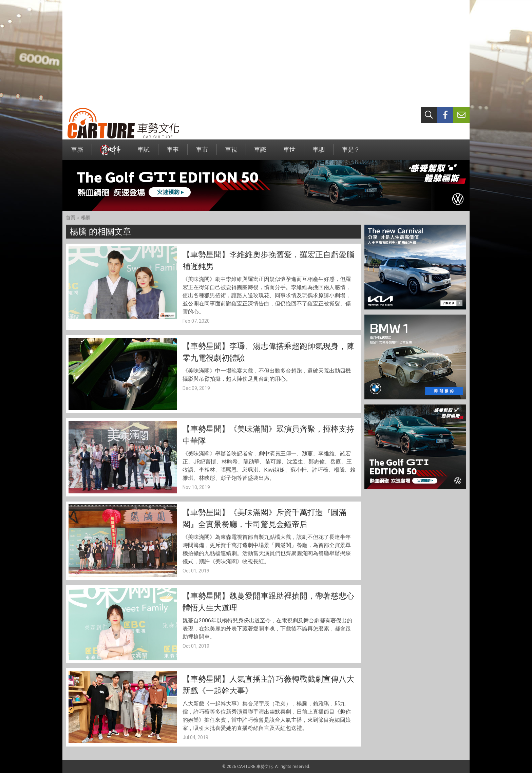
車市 (202, 153)
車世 (289, 153)
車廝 (77, 153)
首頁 (71, 218)
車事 (173, 153)
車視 (231, 153)
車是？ (351, 153)
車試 (144, 153)
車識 (260, 153)
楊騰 (86, 218)
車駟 (319, 153)
